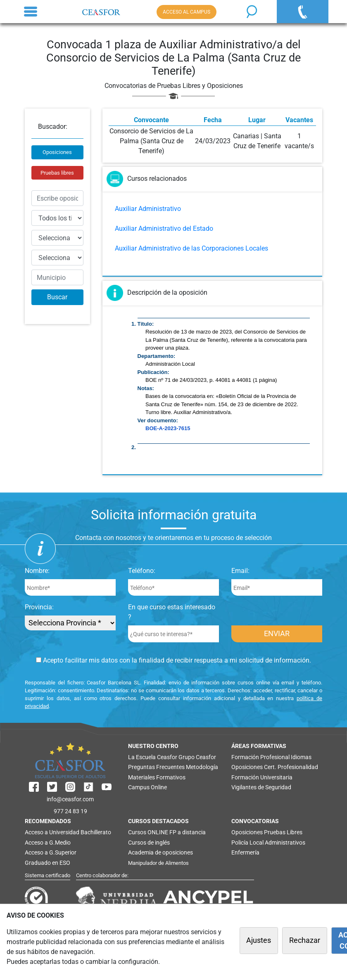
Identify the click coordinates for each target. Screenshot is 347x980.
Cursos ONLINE (148, 832)
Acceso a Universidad (52, 832)
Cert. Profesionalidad (291, 767)
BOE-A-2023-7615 (168, 428)
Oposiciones (57, 152)
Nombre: (37, 571)
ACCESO (187, 12)
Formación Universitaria (262, 777)
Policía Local (247, 843)
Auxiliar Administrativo (148, 209)
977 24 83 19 (70, 811)
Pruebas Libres (283, 832)
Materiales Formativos (157, 777)
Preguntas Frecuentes (156, 767)
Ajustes (259, 940)
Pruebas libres (57, 173)
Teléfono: (142, 571)
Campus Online (147, 787)
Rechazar (305, 940)
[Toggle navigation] (31, 12)
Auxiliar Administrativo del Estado (164, 228)
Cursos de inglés (149, 843)
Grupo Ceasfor (197, 757)
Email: (240, 571)
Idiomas (301, 757)
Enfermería (245, 852)
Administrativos (285, 843)
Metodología (202, 767)
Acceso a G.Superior (51, 852)
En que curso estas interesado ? (172, 612)
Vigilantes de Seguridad (261, 787)
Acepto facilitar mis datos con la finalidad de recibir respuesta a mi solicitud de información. (173, 660)
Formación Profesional (260, 757)
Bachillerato (96, 832)
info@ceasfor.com (70, 799)
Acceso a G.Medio (48, 843)
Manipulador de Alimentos (158, 863)
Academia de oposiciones (160, 852)
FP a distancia (188, 832)
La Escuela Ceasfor (153, 757)
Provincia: (39, 607)
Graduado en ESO (48, 863)
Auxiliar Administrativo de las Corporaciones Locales (191, 248)
